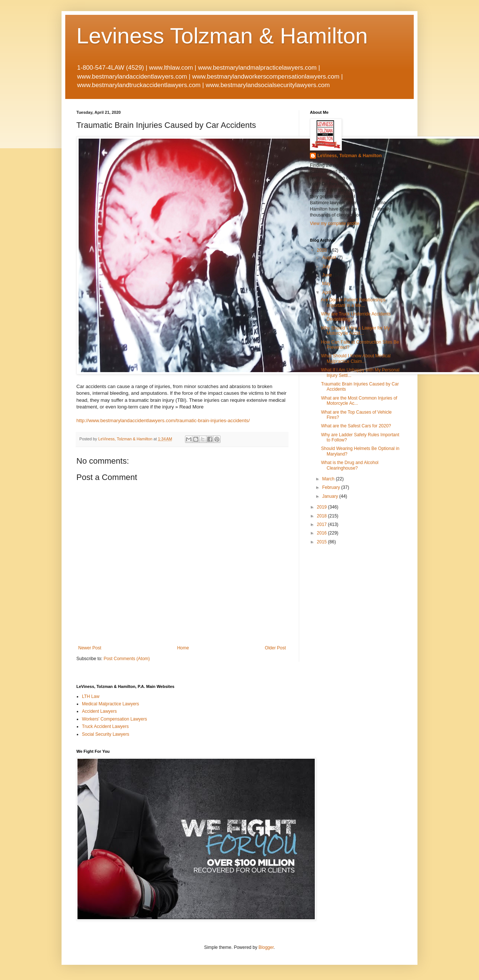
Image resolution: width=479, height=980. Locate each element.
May (327, 284)
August (330, 258)
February (332, 487)
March (329, 479)
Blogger (266, 947)
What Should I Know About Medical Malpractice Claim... (356, 358)
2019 (323, 507)
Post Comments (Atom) (127, 659)
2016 (323, 533)
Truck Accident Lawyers (105, 726)
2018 (323, 516)
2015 (323, 542)
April (327, 292)
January (331, 496)
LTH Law (91, 696)
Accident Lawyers (99, 711)
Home (183, 648)
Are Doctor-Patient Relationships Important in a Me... (353, 302)
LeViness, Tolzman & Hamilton (350, 156)
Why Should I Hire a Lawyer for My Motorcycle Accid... (355, 331)
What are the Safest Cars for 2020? (356, 426)
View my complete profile (335, 224)
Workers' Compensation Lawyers (114, 719)
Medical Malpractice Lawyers (110, 704)
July (327, 266)
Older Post (275, 648)
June (328, 275)
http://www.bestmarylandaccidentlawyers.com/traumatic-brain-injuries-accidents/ (163, 421)
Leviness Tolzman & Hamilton (222, 36)
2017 (323, 524)
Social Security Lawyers (105, 734)
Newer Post (90, 648)
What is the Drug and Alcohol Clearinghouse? (350, 465)
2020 (323, 250)
